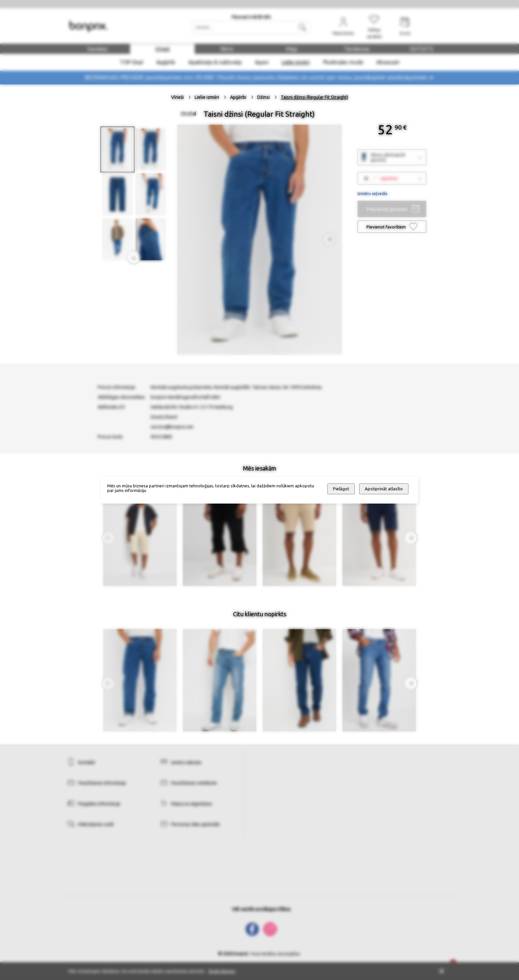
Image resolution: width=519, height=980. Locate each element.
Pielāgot (341, 489)
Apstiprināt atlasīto (384, 489)
